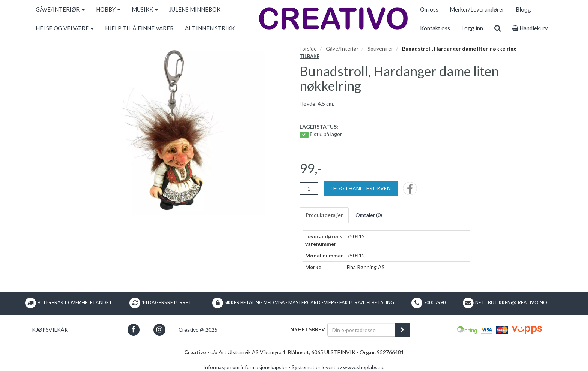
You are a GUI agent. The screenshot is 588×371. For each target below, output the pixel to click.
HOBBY (108, 9)
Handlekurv (530, 28)
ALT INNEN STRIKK (210, 28)
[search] (497, 28)
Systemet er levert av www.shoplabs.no (338, 367)
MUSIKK (145, 9)
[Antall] (309, 188)
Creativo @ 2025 (198, 330)
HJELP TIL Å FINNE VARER (139, 28)
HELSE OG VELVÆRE (65, 28)
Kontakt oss (435, 28)
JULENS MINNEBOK (195, 9)
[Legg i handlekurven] (361, 188)
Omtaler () (369, 215)
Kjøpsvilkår (50, 330)
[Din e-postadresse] (361, 330)
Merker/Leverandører (477, 9)
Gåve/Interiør (342, 49)
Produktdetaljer (324, 215)
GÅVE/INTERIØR (60, 9)
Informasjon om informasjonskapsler (245, 367)
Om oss (429, 9)
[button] (133, 330)
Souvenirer (380, 49)
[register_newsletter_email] (402, 330)
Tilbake (310, 56)
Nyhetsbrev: (308, 329)
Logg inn (472, 28)
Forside (308, 49)
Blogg (523, 9)
